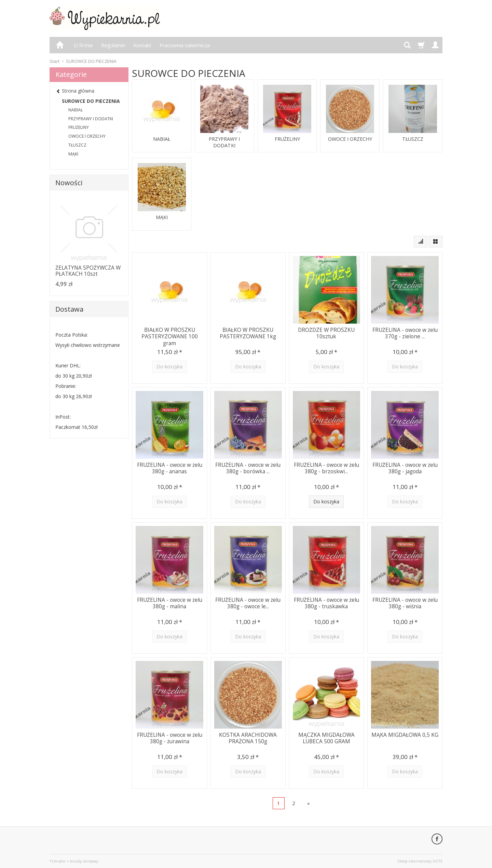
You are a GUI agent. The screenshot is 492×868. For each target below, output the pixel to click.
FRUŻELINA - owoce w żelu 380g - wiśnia (405, 603)
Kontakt (142, 45)
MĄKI (162, 217)
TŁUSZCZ (413, 139)
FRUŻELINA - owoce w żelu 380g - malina (170, 603)
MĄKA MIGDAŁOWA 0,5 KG (405, 735)
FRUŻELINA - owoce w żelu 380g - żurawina (170, 738)
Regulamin (113, 45)
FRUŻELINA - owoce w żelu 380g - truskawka (326, 603)
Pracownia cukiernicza (185, 45)
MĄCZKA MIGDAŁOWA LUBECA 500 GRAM (326, 738)
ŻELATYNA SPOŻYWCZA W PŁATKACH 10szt (88, 271)
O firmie (83, 45)
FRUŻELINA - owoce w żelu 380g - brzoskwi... (326, 468)
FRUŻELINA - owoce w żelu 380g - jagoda (405, 468)
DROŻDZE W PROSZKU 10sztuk (326, 333)
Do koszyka (326, 501)
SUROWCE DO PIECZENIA (91, 101)
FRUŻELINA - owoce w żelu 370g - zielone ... (405, 333)
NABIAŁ (162, 139)
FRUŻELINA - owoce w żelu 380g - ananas (170, 468)
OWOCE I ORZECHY (350, 139)
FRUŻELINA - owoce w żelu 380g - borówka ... (248, 468)
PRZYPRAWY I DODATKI (224, 142)
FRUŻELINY (287, 139)
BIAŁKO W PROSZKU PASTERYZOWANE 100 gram (169, 336)
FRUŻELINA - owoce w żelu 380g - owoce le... (248, 603)
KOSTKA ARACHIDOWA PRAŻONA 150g (248, 738)
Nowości (69, 183)
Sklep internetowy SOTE (420, 861)
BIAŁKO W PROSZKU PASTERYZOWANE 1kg (248, 333)
